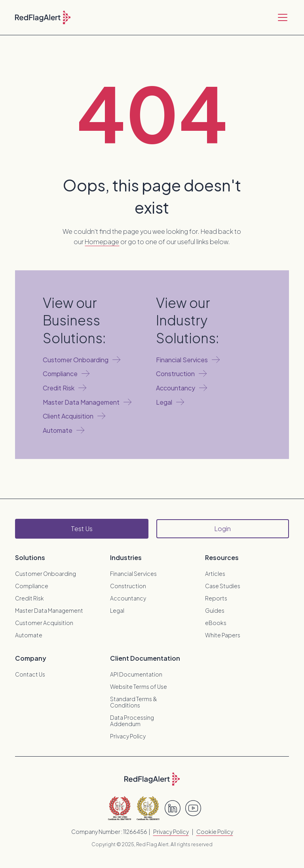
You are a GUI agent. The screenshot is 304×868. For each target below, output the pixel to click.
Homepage (102, 242)
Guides (215, 610)
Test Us (82, 529)
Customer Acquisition (44, 623)
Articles (215, 574)
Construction (128, 586)
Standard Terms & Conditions (134, 702)
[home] (43, 17)
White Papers (223, 635)
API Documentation (136, 674)
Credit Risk (29, 598)
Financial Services (133, 574)
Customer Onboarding (46, 574)
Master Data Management (49, 610)
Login (222, 529)
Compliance (32, 586)
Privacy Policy (128, 736)
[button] (281, 17)
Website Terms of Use (139, 686)
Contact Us (30, 674)
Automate (29, 635)
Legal (117, 610)
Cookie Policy (215, 832)
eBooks (216, 623)
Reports (216, 598)
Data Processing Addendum (132, 721)
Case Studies (223, 586)
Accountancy (128, 598)
